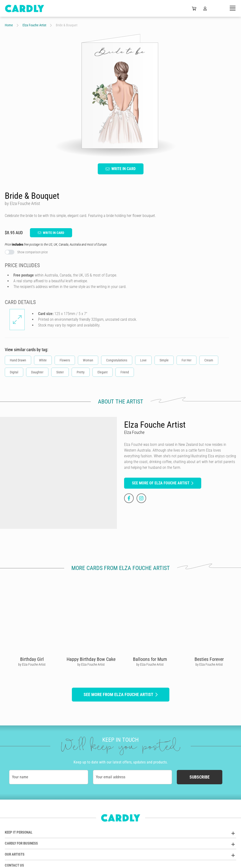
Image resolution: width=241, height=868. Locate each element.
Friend (125, 372)
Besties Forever (209, 659)
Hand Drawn (18, 360)
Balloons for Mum (150, 659)
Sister (60, 372)
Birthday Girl (32, 659)
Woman (88, 360)
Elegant (103, 372)
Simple (164, 360)
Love (143, 360)
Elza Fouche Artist (34, 25)
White (43, 360)
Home (9, 25)
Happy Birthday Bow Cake (91, 659)
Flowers (65, 360)
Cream (209, 360)
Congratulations (117, 360)
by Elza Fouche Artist (32, 664)
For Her (186, 360)
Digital (14, 372)
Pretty (81, 372)
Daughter (37, 372)
